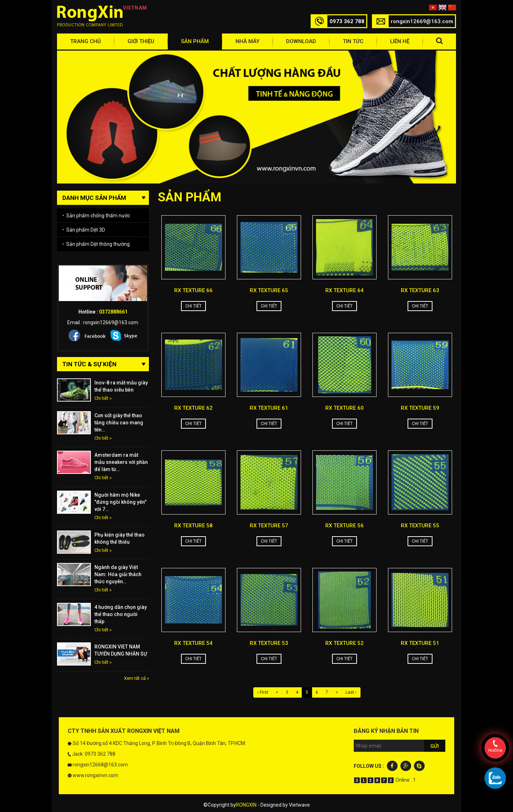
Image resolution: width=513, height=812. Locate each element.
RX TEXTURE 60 (344, 408)
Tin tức (353, 41)
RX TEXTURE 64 (344, 290)
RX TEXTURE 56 (344, 526)
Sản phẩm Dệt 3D (84, 230)
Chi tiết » (103, 398)
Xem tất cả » (136, 678)
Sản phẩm (195, 41)
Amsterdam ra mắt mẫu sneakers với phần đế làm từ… (121, 462)
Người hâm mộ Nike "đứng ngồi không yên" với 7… (120, 502)
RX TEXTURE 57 (269, 526)
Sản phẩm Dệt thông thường (96, 244)
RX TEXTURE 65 (269, 290)
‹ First (263, 692)
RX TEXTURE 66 (193, 290)
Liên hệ (400, 41)
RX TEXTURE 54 (193, 643)
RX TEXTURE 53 (269, 643)
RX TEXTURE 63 (420, 290)
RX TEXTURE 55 (420, 526)
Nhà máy (247, 41)
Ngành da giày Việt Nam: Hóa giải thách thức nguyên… (118, 574)
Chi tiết (193, 306)
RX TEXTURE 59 (420, 408)
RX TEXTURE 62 (193, 408)
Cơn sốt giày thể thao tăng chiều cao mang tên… (119, 423)
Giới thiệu (141, 41)
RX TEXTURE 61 (269, 408)
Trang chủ (85, 41)
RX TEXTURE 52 (344, 643)
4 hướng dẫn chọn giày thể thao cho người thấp (121, 614)
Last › (351, 692)
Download (301, 41)
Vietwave (299, 805)
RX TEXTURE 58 (193, 526)
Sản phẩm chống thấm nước (96, 216)
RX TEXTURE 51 (420, 643)
